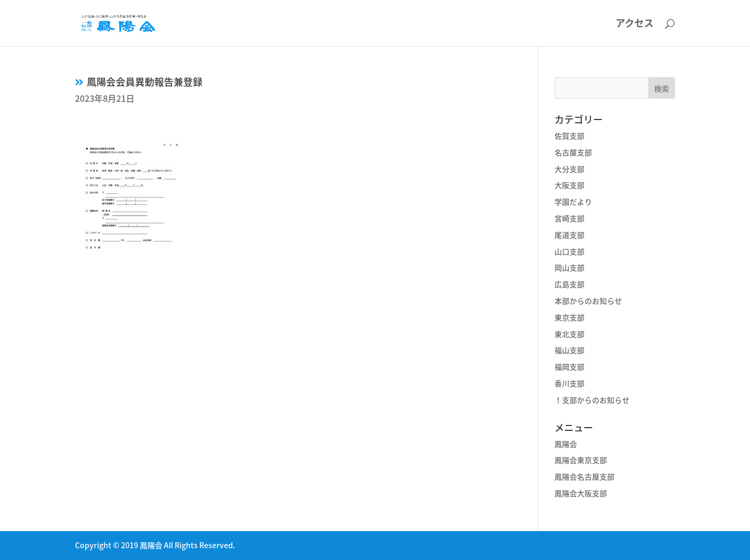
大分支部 (569, 169)
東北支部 (569, 334)
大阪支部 (569, 185)
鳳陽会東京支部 (581, 460)
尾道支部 (569, 235)
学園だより (573, 201)
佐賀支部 (569, 136)
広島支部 (569, 284)
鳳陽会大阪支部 (581, 493)
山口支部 (569, 251)
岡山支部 (569, 267)
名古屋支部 (573, 152)
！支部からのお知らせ (592, 400)
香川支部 (569, 383)
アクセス (635, 25)
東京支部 (569, 317)
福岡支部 (569, 367)
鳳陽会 (566, 444)
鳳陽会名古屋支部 (584, 476)
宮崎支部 (569, 218)
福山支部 (569, 350)
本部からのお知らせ (588, 301)
